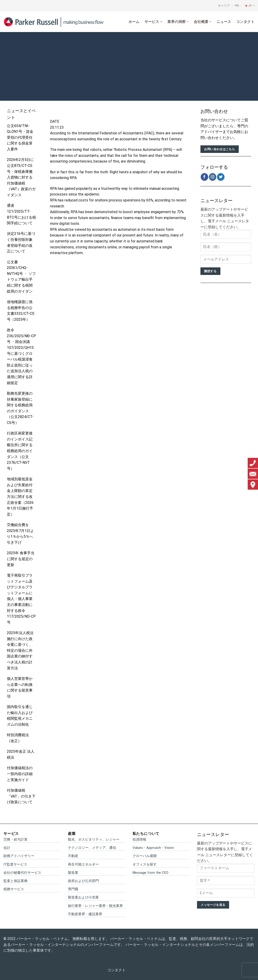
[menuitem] (249, 6)
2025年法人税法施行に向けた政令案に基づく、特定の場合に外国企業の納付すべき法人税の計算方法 (20, 650)
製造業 (73, 873)
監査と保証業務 (15, 881)
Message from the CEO (150, 873)
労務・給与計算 (15, 839)
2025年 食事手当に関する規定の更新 (21, 559)
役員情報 (139, 839)
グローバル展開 (145, 856)
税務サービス (14, 889)
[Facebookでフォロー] (204, 177)
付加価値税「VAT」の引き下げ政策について (21, 796)
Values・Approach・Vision (153, 848)
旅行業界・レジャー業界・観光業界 (95, 906)
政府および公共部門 (83, 881)
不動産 (73, 856)
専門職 (73, 889)
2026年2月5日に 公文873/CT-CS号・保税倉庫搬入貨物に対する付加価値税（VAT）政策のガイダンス (21, 177)
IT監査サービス (15, 864)
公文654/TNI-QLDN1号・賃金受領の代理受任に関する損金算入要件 (20, 137)
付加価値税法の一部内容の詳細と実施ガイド (20, 774)
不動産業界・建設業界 (85, 914)
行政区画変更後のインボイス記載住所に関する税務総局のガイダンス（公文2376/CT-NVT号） (20, 451)
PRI (237, 6)
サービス (153, 22)
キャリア (224, 6)
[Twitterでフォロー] (221, 177)
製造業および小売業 (83, 897)
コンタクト (245, 22)
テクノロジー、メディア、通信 (92, 848)
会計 (7, 848)
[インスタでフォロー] (213, 177)
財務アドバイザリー (19, 856)
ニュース (224, 22)
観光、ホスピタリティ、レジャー (94, 839)
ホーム (134, 22)
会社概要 (203, 22)
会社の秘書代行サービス (22, 873)
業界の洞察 (178, 22)
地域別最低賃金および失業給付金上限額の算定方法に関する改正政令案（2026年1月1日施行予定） (20, 497)
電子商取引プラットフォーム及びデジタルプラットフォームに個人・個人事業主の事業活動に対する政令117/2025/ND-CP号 (21, 599)
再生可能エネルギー (83, 864)
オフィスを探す (145, 864)
